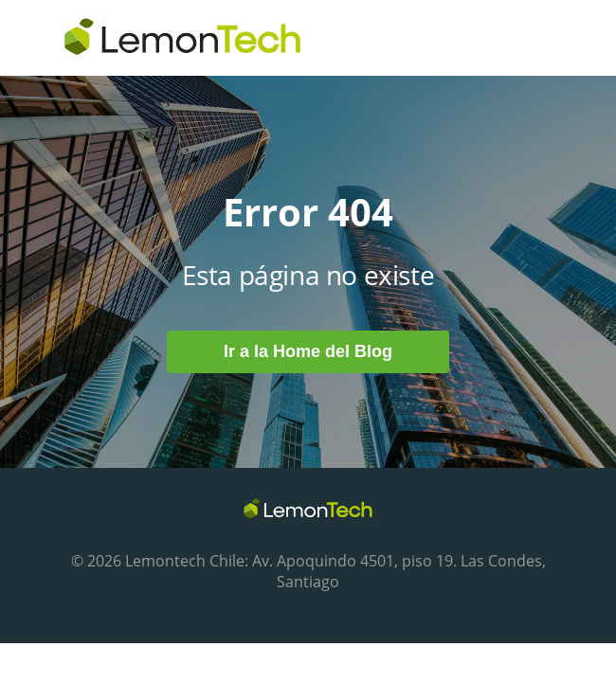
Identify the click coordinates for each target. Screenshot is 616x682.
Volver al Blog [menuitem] (316, 604)
